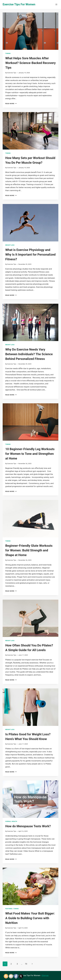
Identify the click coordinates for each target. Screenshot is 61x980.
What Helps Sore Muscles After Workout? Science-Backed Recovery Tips (30, 63)
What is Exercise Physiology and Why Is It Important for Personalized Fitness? (30, 255)
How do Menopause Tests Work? (28, 826)
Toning (8, 53)
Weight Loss (10, 245)
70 (26, 964)
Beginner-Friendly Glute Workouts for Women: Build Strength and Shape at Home (29, 550)
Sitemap (45, 975)
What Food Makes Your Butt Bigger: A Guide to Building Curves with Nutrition (30, 918)
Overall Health (11, 821)
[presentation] (30, 31)
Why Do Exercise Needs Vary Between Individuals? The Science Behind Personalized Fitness (29, 354)
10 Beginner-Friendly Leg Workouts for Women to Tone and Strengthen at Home (30, 454)
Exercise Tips (12, 73)
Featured (9, 909)
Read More (11, 104)
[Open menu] (56, 4)
